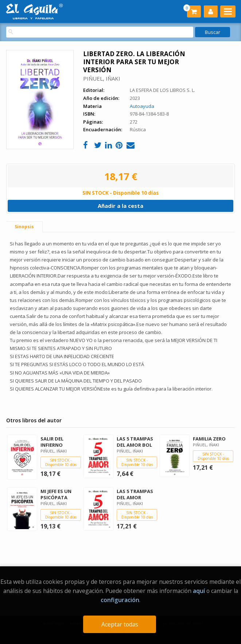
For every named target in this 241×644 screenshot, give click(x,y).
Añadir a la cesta (120, 206)
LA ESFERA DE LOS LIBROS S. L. (162, 90)
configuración (120, 600)
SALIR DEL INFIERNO (52, 442)
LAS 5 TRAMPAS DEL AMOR (135, 494)
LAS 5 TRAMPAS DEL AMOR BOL (135, 442)
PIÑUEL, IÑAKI (102, 78)
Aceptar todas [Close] (120, 624)
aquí (199, 591)
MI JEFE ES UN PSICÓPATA (56, 494)
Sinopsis (24, 227)
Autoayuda (142, 106)
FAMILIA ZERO (209, 439)
